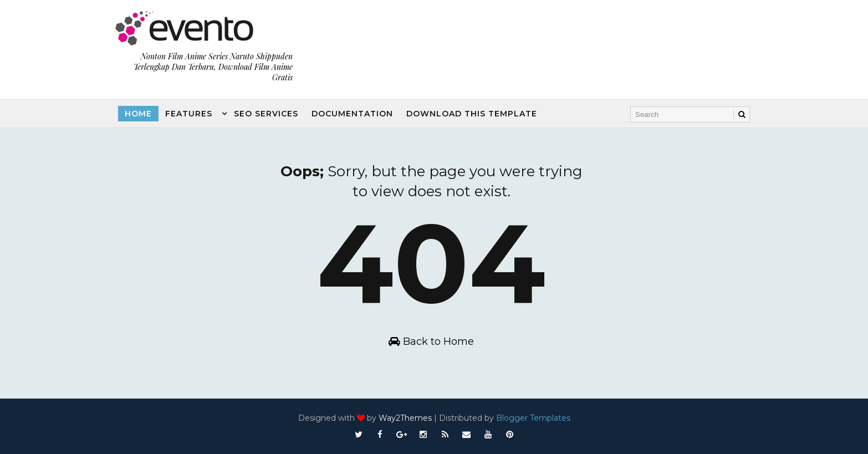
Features (189, 114)
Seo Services (266, 114)
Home (138, 114)
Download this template (472, 114)
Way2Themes (405, 418)
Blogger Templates (533, 418)
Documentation (352, 114)
